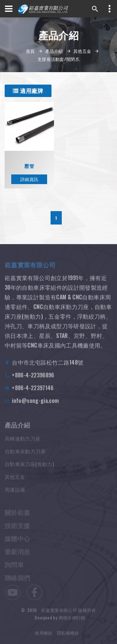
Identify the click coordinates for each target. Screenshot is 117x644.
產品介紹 (54, 51)
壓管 (29, 166)
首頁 (30, 51)
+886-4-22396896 (33, 380)
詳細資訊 (29, 179)
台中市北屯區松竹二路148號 (48, 367)
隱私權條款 (68, 636)
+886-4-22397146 (33, 392)
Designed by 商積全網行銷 (60, 621)
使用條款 (44, 636)
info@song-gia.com (35, 405)
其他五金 (82, 51)
